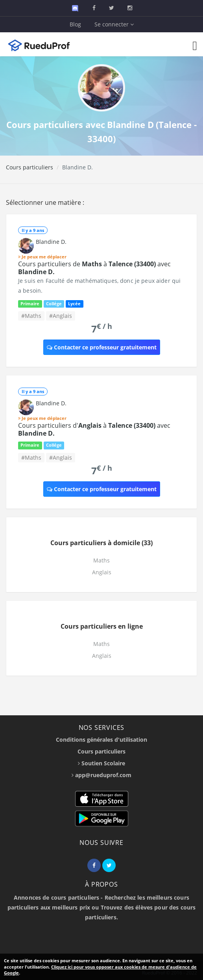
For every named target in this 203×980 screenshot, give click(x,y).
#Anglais (61, 316)
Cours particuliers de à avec (94, 268)
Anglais (102, 572)
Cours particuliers (30, 167)
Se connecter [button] (114, 24)
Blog (75, 24)
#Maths (31, 316)
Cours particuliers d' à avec (94, 429)
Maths (101, 560)
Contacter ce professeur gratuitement (102, 347)
